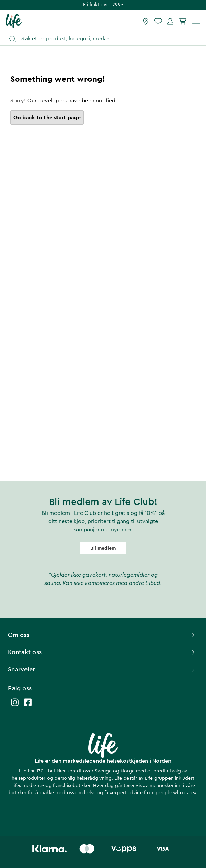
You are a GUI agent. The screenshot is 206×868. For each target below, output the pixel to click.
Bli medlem (103, 548)
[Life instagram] (15, 706)
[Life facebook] (28, 706)
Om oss (102, 635)
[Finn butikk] (146, 21)
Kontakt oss (102, 652)
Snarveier (102, 669)
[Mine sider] (170, 21)
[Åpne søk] (106, 39)
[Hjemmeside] (14, 21)
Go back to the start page (47, 118)
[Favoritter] (158, 21)
